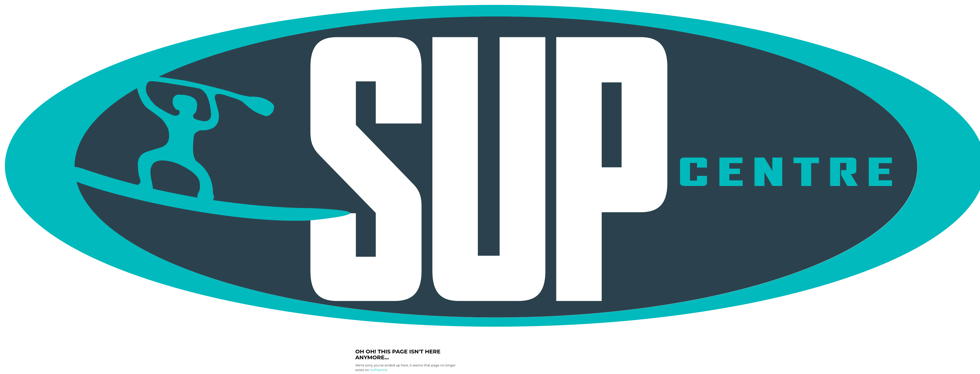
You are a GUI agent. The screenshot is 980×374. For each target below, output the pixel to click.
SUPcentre (378, 370)
